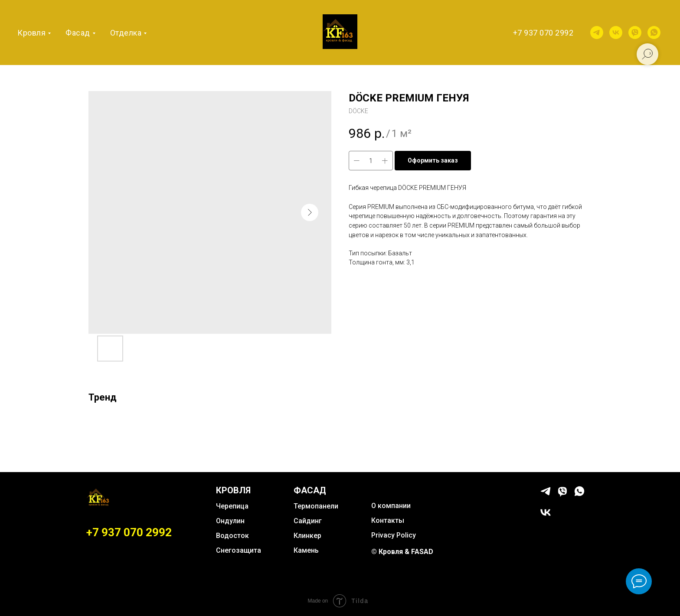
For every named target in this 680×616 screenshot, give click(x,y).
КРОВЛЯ (233, 490)
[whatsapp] (654, 33)
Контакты (388, 520)
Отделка (126, 33)
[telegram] (597, 33)
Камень (306, 550)
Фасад (78, 33)
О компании (391, 506)
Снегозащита (239, 550)
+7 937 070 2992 (543, 33)
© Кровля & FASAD (402, 552)
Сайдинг (308, 521)
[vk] (616, 33)
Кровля (31, 33)
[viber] (635, 33)
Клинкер (307, 536)
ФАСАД (310, 490)
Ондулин (230, 521)
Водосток (232, 536)
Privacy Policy (394, 535)
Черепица (232, 506)
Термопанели (316, 506)
